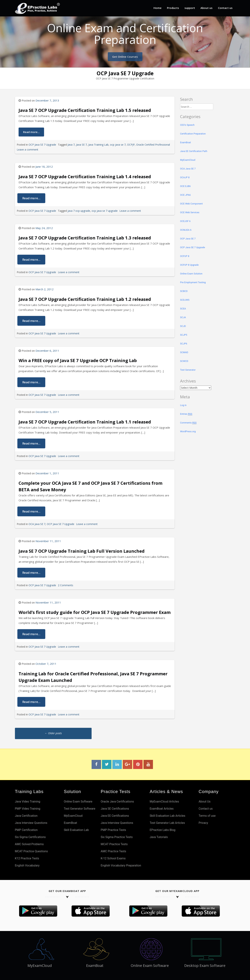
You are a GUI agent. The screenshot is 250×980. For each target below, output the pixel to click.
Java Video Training (28, 802)
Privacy (203, 823)
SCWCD (184, 361)
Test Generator (188, 370)
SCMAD (184, 352)
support (190, 8)
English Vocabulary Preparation (121, 865)
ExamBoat (185, 142)
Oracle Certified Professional (153, 145)
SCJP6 (184, 344)
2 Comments (66, 585)
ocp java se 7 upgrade (105, 211)
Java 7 (71, 145)
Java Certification (26, 816)
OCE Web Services (190, 212)
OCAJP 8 (185, 177)
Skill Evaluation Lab (76, 830)
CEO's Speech (187, 125)
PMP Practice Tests (113, 830)
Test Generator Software (79, 809)
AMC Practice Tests (113, 851)
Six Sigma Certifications (30, 837)
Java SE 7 (81, 145)
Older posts (53, 733)
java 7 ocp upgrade (79, 211)
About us (206, 8)
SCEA (183, 309)
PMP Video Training (28, 809)
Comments (188, 423)
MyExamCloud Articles (164, 802)
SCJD (183, 326)
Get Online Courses (125, 55)
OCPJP (131, 145)
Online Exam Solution (191, 274)
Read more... (31, 132)
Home (158, 8)
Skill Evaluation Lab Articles (168, 816)
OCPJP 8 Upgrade (189, 265)
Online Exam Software (78, 802)
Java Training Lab (98, 145)
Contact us (225, 8)
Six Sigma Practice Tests (117, 837)
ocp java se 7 (118, 145)
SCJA (183, 317)
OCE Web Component (191, 204)
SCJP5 (184, 335)
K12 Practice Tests (27, 858)
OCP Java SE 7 (188, 239)
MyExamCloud (188, 160)
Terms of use (207, 816)
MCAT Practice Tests (114, 844)
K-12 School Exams (113, 858)
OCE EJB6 (185, 186)
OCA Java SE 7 (37, 524)
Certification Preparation (193, 134)
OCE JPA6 (185, 195)
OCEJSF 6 (185, 221)
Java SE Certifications (115, 809)
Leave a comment (27, 150)
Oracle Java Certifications (117, 802)
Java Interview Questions (31, 823)
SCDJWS (185, 300)
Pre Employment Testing (193, 282)
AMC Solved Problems (29, 844)
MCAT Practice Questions (31, 851)
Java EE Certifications (115, 816)
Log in (183, 405)
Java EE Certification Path (194, 151)
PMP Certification (26, 830)
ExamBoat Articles (162, 809)
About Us (205, 802)
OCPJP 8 (185, 256)
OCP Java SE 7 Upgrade (42, 145)
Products (173, 8)
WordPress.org (188, 431)
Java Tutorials (159, 837)
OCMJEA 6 (186, 230)
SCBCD (184, 291)
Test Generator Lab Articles (167, 823)
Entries (186, 414)
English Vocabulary (27, 865)
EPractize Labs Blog (163, 830)
